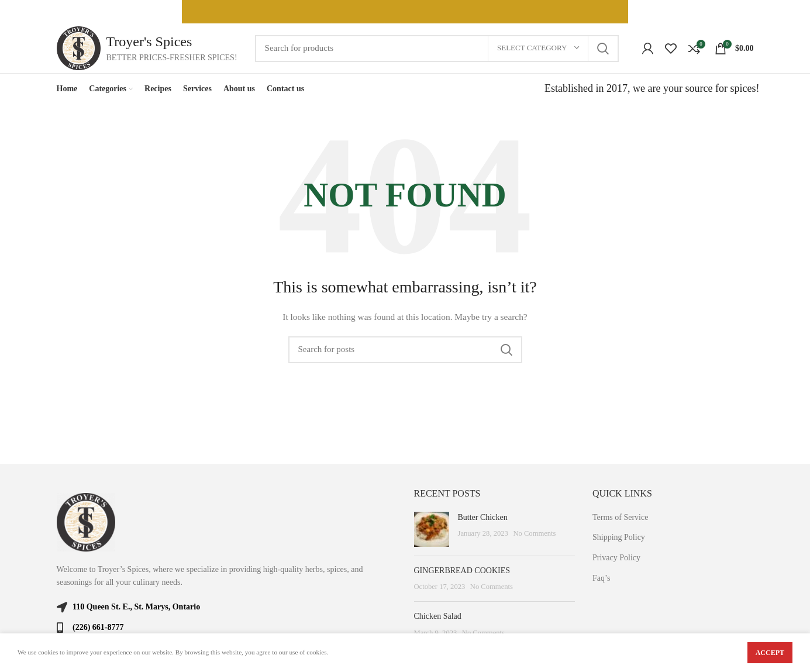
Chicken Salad (438, 616)
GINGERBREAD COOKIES (462, 571)
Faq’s (601, 578)
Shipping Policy (619, 537)
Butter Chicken (483, 517)
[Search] (437, 49)
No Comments (534, 533)
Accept (770, 653)
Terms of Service (620, 517)
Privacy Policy (616, 558)
